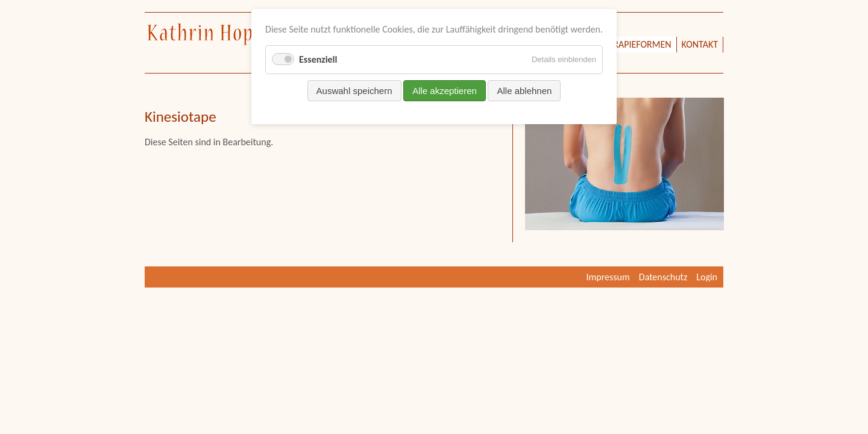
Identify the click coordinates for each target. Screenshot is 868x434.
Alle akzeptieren (445, 91)
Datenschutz (663, 277)
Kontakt (700, 44)
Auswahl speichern (354, 91)
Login (707, 277)
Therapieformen (635, 44)
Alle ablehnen (524, 91)
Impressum (608, 277)
